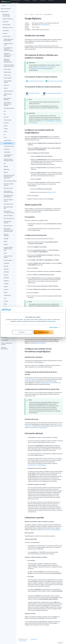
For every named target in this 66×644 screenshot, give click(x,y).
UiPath (5, 304)
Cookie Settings (53, 327)
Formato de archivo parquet (8, 257)
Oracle (9, 253)
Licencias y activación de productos (8, 344)
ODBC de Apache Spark (8, 95)
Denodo (6, 126)
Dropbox (6, 129)
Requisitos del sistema (8, 19)
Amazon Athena (7, 69)
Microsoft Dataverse (8, 204)
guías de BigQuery (41, 343)
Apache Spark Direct (8, 91)
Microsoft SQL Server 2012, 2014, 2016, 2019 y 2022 (9, 230)
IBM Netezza (7, 169)
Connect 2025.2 (8, 340)
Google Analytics (8, 140)
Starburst (6, 287)
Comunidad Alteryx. (45, 25)
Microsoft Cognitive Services (8, 200)
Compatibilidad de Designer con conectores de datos (8, 49)
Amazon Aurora (7, 75)
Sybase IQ (6, 289)
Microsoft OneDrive (8, 216)
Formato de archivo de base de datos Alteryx (9, 66)
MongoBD (6, 239)
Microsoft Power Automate (8, 222)
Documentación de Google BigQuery (50, 383)
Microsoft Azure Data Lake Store (9, 185)
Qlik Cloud (6, 269)
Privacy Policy (51, 321)
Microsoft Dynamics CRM (8, 208)
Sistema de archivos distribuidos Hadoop (8, 160)
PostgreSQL (9, 263)
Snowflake (9, 284)
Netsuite (6, 244)
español (60, 643)
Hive (5, 164)
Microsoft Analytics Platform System (10, 181)
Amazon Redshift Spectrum (8, 82)
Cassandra (6, 117)
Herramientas (8, 30)
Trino (5, 298)
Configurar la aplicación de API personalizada (9, 55)
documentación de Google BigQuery (37, 465)
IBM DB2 (6, 167)
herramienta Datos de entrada (46, 67)
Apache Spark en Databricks (8, 99)
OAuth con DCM (52, 192)
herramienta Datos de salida (36, 68)
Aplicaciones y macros (8, 28)
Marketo (6, 172)
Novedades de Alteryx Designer (7, 15)
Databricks (9, 123)
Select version (15, 3)
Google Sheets (7, 152)
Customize (22, 332)
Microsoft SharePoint (9, 235)
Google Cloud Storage (9, 146)
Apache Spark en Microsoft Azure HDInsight (8, 104)
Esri (5, 135)
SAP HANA (9, 272)
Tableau (6, 292)
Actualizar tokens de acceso (8, 44)
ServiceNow (6, 278)
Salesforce (6, 275)
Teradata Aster (7, 295)
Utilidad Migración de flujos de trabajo (9, 40)
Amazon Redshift (8, 78)
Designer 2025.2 (8, 12)
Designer (31, 14)
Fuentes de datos (8, 36)
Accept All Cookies (44, 332)
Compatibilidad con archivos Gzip (8, 156)
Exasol (5, 137)
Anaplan (6, 88)
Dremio (6, 132)
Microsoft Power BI (8, 226)
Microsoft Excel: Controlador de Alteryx (9, 212)
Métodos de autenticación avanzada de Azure (9, 61)
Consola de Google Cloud (31, 379)
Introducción (8, 22)
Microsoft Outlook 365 (9, 218)
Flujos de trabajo (8, 25)
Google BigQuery (8, 143)
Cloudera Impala (8, 120)
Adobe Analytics (8, 72)
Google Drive (9, 149)
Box (5, 114)
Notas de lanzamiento (6, 9)
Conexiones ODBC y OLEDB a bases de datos (8, 249)
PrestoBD (6, 266)
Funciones (8, 33)
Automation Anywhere (9, 108)
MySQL (5, 242)
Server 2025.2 (8, 337)
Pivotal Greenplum (9, 260)
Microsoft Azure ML (8, 188)
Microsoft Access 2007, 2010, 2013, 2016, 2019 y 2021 (9, 177)
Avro (5, 111)
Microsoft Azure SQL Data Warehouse (8, 196)
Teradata (9, 301)
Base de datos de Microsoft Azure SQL (8, 192)
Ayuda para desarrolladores (8, 348)
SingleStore (6, 281)
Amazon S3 (6, 85)
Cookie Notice (34, 639)
